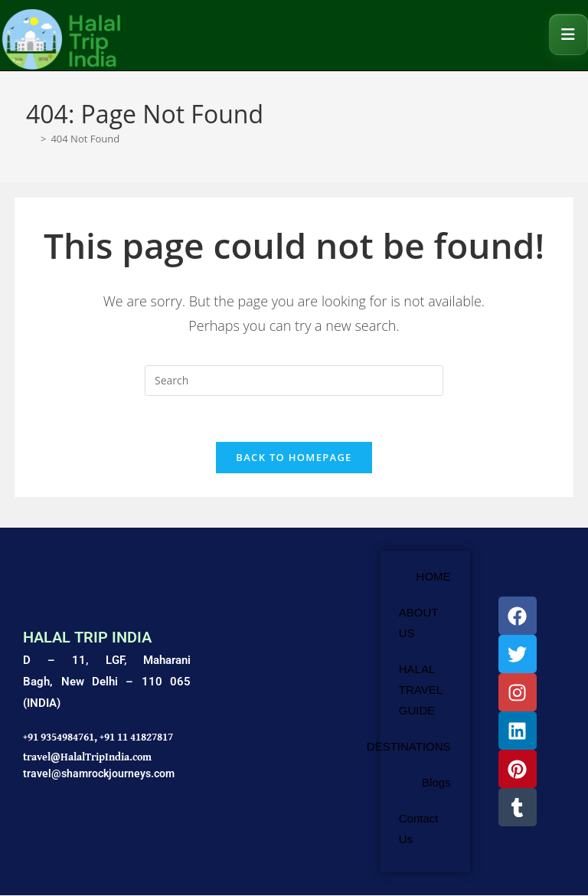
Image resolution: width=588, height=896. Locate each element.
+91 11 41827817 (136, 737)
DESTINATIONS (409, 747)
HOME (434, 577)
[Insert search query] (294, 381)
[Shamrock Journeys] (285, 712)
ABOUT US (418, 623)
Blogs (436, 783)
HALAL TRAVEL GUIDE (421, 690)
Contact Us (419, 829)
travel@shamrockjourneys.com (99, 773)
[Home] (31, 139)
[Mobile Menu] (568, 34)
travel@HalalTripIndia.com (87, 757)
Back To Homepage (294, 458)
